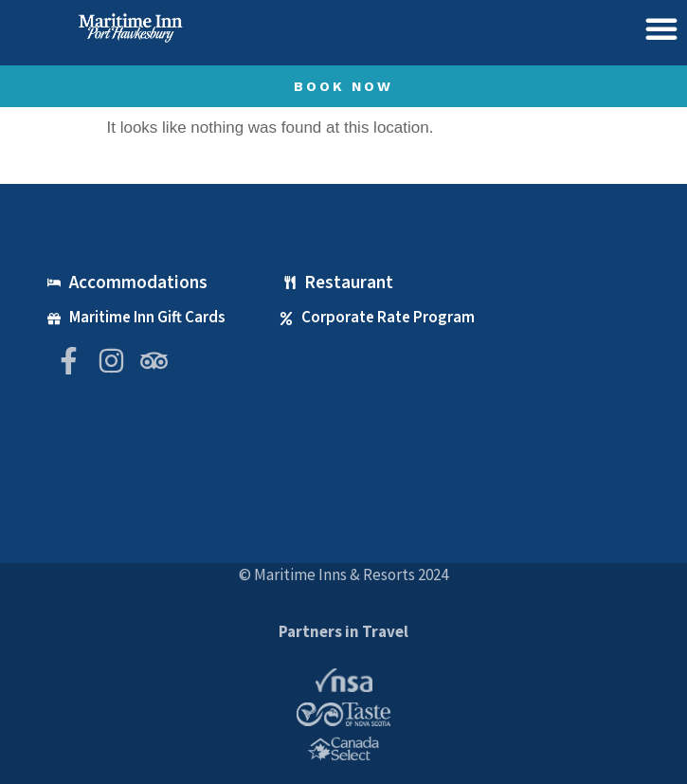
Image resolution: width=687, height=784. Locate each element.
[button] (661, 28)
